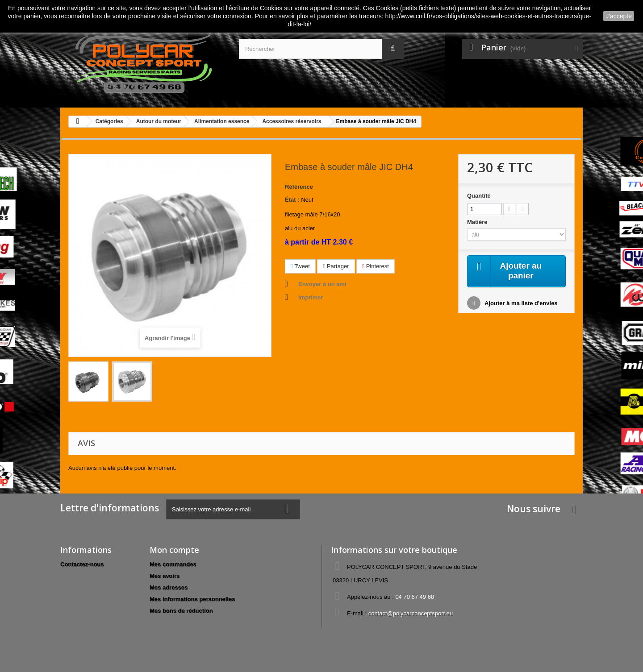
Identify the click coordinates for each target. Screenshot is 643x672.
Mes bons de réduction (181, 611)
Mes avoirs (165, 576)
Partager (336, 266)
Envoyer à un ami (322, 284)
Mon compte (174, 550)
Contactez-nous (82, 564)
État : (292, 200)
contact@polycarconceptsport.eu (411, 613)
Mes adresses (169, 587)
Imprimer (311, 297)
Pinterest (376, 266)
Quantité (479, 196)
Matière (478, 222)
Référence (299, 187)
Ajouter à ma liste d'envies (520, 304)
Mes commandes (173, 564)
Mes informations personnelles (192, 599)
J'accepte (619, 16)
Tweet (300, 266)
